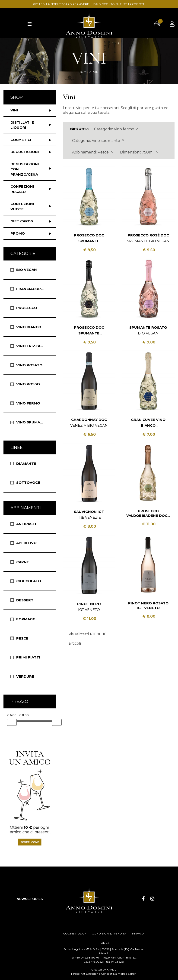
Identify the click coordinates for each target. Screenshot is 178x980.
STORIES (35, 899)
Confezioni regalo (22, 189)
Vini (14, 110)
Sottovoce (28, 482)
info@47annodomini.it (116, 958)
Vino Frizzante (32, 346)
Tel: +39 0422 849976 (84, 958)
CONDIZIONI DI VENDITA (109, 933)
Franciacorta (31, 289)
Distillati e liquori (22, 125)
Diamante (26, 464)
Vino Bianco (29, 327)
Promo (18, 233)
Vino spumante (32, 422)
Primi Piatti (28, 657)
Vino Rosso (28, 384)
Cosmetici (21, 140)
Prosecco (27, 308)
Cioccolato (29, 581)
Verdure (25, 676)
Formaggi (26, 619)
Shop (17, 97)
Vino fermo (28, 403)
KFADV (111, 970)
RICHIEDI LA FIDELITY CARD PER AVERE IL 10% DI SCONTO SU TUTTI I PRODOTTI (89, 4)
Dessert (25, 600)
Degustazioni (25, 152)
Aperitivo (26, 543)
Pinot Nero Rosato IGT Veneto (148, 605)
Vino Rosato (29, 365)
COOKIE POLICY (75, 933)
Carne (23, 562)
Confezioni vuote (22, 206)
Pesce (22, 638)
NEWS (22, 899)
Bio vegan (27, 270)
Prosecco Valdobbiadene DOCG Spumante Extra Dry (148, 513)
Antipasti (26, 524)
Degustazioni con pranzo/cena (25, 169)
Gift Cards (22, 221)
